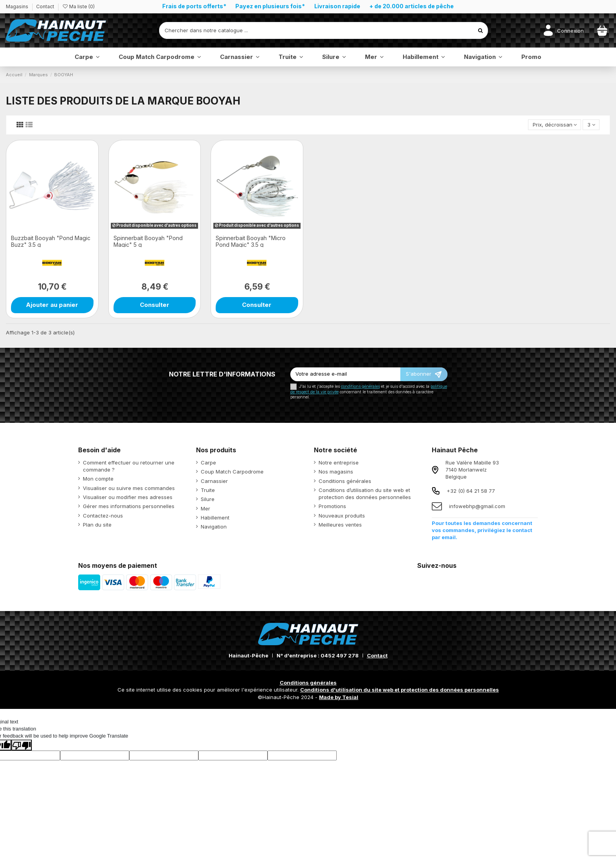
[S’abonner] (424, 374)
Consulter (155, 305)
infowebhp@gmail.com (477, 506)
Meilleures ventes (340, 525)
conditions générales (360, 386)
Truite (208, 490)
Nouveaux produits (342, 516)
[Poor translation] (22, 745)
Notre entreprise (339, 463)
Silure (208, 499)
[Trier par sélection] (555, 125)
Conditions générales (345, 481)
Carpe (208, 463)
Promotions (332, 506)
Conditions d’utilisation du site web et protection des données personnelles (365, 494)
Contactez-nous (103, 516)
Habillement (215, 518)
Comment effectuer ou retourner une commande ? (129, 466)
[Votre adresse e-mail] (345, 374)
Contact (45, 6)
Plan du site (97, 525)
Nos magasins (336, 472)
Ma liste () (78, 6)
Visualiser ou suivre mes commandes (129, 488)
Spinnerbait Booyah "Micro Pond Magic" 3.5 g (251, 241)
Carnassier (214, 481)
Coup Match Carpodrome (232, 472)
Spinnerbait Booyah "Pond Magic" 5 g (148, 241)
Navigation (214, 527)
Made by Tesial (339, 697)
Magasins (18, 6)
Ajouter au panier (52, 305)
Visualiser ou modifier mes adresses (128, 497)
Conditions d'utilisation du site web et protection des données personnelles (400, 690)
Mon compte (98, 479)
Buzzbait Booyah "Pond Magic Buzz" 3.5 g (51, 241)
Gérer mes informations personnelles (129, 506)
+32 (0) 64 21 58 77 (471, 491)
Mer (205, 508)
